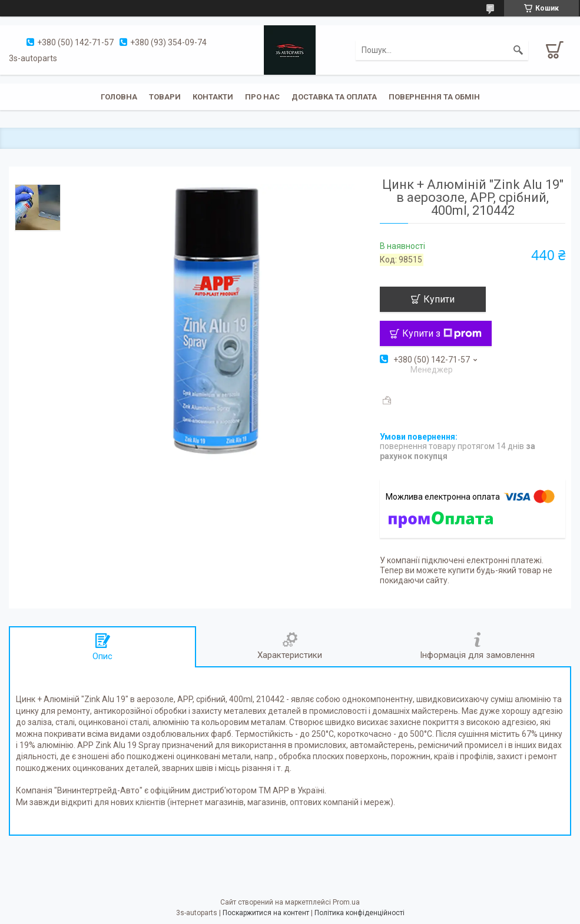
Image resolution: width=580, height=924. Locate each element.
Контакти (213, 97)
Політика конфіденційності (359, 913)
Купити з (442, 333)
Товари (165, 97)
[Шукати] (518, 50)
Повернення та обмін (434, 97)
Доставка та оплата (334, 97)
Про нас (262, 97)
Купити (439, 299)
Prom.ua (346, 902)
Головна (119, 97)
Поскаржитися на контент (266, 913)
